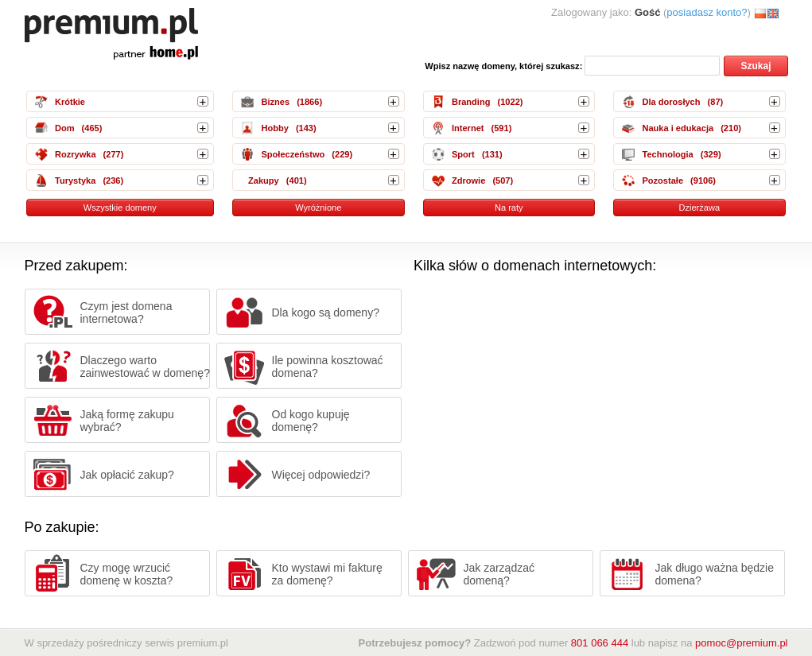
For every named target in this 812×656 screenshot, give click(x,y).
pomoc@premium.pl (742, 643)
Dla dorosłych (671, 102)
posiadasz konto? (707, 12)
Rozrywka (76, 154)
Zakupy (264, 180)
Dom (65, 128)
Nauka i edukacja (678, 128)
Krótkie (70, 102)
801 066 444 (600, 643)
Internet (468, 128)
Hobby (274, 128)
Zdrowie (468, 180)
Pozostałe (662, 180)
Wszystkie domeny (120, 208)
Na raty (509, 208)
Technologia (667, 154)
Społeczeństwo (293, 154)
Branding (471, 102)
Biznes (275, 102)
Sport (463, 154)
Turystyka (75, 180)
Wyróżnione (318, 208)
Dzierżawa (699, 208)
